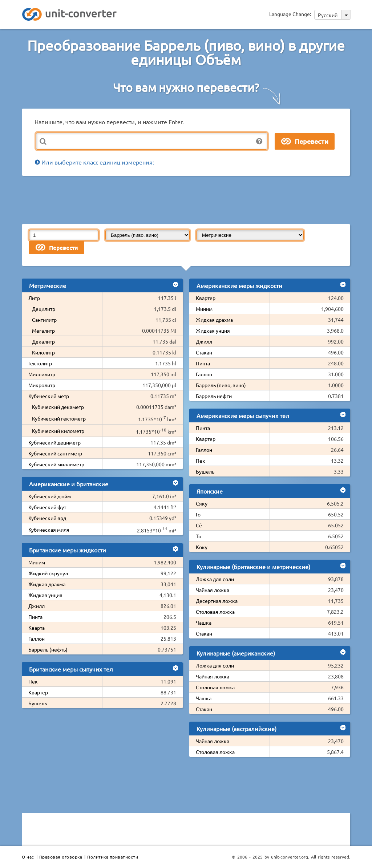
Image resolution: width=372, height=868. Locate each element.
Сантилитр (44, 320)
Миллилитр (42, 374)
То (199, 536)
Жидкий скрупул (48, 573)
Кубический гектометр (59, 418)
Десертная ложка (217, 601)
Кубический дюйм (50, 496)
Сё (199, 525)
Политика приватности (113, 857)
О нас (28, 857)
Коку (202, 547)
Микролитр (42, 385)
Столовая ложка (215, 612)
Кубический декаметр (58, 407)
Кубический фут (47, 507)
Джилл (37, 606)
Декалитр (43, 341)
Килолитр (43, 352)
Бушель (38, 703)
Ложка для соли (215, 579)
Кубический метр (49, 396)
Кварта (37, 628)
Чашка (204, 622)
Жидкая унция (45, 595)
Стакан (204, 352)
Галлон (37, 638)
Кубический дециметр (54, 442)
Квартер (38, 692)
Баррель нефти (214, 396)
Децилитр (44, 309)
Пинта (35, 617)
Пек (33, 681)
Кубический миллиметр (56, 464)
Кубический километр (58, 431)
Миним (37, 562)
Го (198, 514)
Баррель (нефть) (48, 649)
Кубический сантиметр (55, 453)
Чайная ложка (213, 590)
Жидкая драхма (47, 584)
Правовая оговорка (61, 857)
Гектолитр (40, 363)
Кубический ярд (47, 518)
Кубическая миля (49, 530)
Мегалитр (43, 330)
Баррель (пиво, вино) (221, 385)
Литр (34, 298)
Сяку (202, 503)
